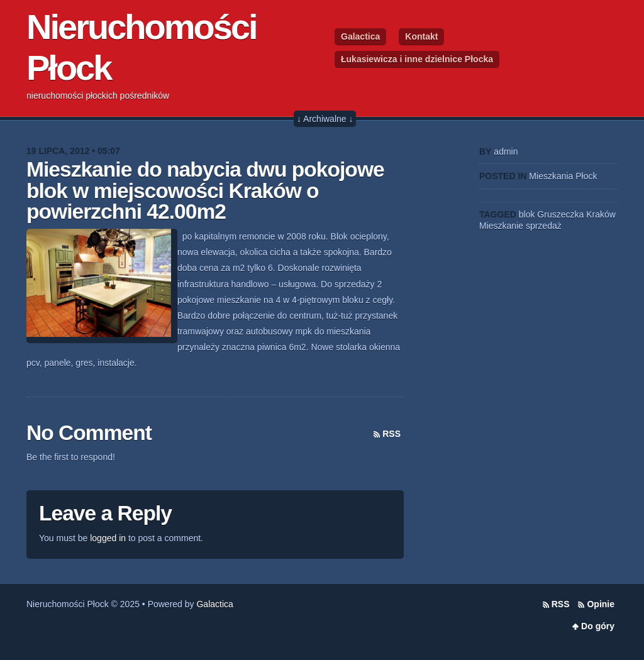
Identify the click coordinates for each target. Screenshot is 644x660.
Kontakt (421, 36)
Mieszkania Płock (563, 176)
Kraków (601, 214)
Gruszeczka (560, 214)
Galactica (360, 36)
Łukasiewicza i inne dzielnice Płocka (417, 59)
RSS (391, 434)
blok (527, 214)
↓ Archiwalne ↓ (325, 119)
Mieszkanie (501, 226)
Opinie (601, 604)
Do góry (598, 626)
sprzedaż (544, 226)
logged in (108, 538)
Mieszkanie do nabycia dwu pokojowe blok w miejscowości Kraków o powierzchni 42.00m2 (205, 190)
